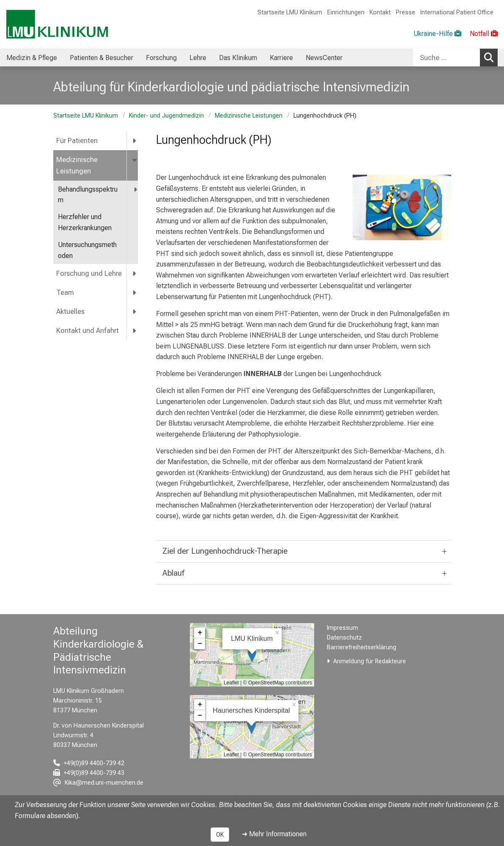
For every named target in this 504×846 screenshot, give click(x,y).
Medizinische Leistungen (249, 116)
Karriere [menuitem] (281, 58)
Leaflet (231, 683)
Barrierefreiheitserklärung (362, 647)
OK (220, 835)
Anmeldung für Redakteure (370, 661)
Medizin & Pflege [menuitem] (32, 58)
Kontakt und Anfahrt (88, 331)
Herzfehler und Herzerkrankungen (85, 222)
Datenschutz (344, 638)
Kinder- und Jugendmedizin (166, 116)
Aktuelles (70, 312)
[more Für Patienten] (135, 141)
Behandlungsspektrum (88, 195)
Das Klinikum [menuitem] (238, 58)
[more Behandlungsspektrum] (136, 190)
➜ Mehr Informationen (274, 834)
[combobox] (455, 58)
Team (65, 293)
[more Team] (135, 293)
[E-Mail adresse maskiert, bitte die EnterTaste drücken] (98, 783)
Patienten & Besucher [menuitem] (101, 58)
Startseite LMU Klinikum (290, 12)
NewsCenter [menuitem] (324, 58)
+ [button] (200, 633)
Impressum (342, 628)
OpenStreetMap (266, 683)
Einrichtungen (346, 12)
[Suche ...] (446, 58)
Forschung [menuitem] (161, 58)
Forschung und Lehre (89, 273)
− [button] (200, 644)
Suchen (491, 57)
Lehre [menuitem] (198, 58)
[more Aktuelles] (135, 312)
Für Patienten (77, 141)
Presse (405, 12)
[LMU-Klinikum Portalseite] (57, 24)
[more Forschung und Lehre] (135, 273)
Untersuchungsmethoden (87, 250)
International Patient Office (457, 12)
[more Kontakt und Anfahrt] (135, 331)
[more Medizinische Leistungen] (135, 160)
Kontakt (380, 12)
